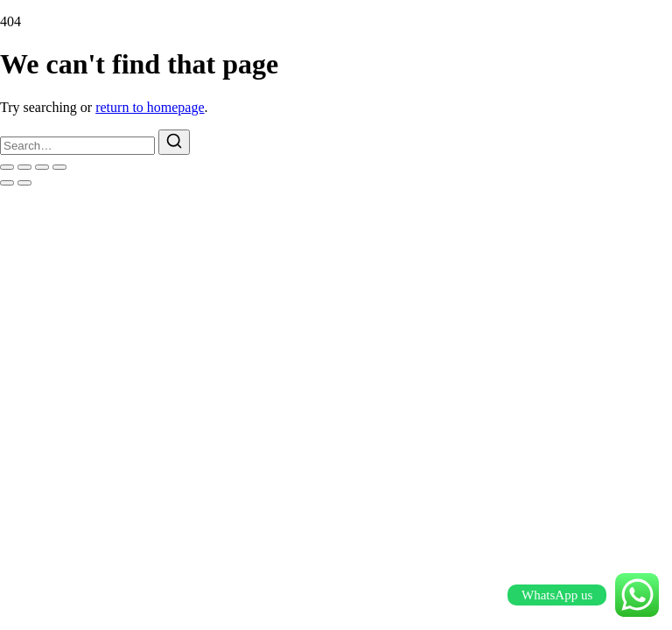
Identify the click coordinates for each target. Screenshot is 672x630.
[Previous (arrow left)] (7, 183)
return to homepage (150, 107)
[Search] (174, 142)
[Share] (42, 167)
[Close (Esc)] (59, 167)
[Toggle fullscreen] (24, 167)
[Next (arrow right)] (24, 183)
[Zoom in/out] (7, 167)
